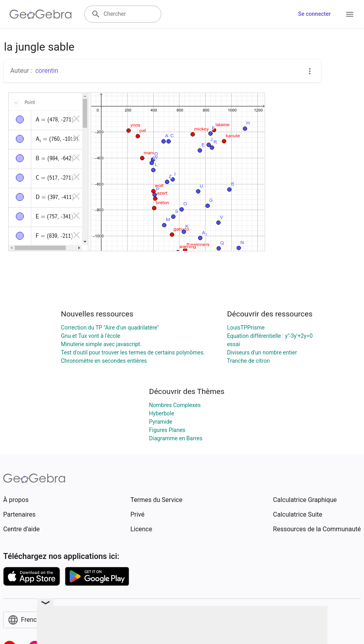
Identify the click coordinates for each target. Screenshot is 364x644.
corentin (47, 71)
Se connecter (314, 14)
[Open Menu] (350, 14)
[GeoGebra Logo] (41, 14)
